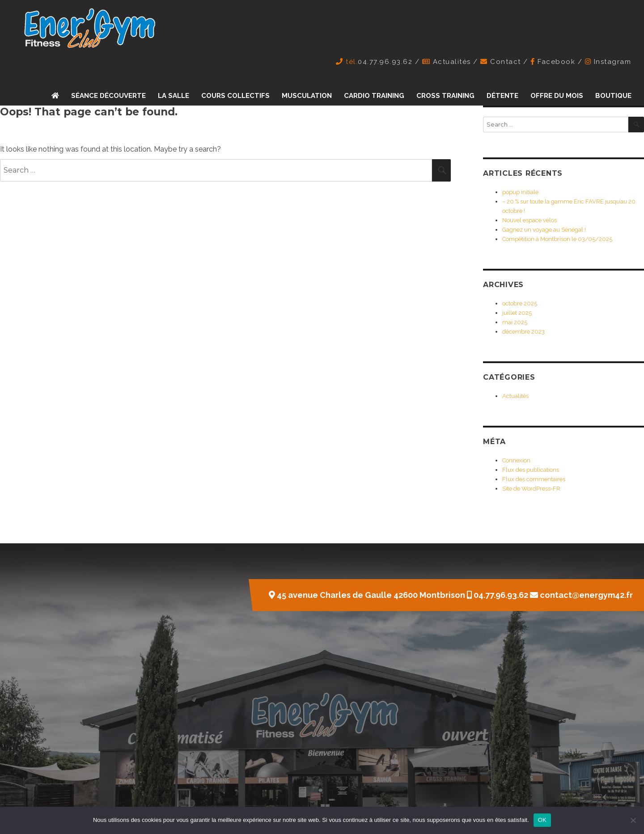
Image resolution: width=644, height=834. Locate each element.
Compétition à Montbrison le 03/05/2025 (557, 239)
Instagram (613, 62)
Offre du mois (557, 96)
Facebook (556, 62)
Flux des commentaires (534, 479)
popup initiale (520, 192)
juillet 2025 (517, 313)
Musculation (307, 96)
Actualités (452, 62)
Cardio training (374, 96)
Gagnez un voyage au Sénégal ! (544, 230)
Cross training (445, 96)
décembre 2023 (523, 332)
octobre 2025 (520, 303)
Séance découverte (108, 96)
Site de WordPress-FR (531, 489)
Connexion (516, 460)
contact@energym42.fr (586, 595)
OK (542, 820)
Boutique (613, 96)
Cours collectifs (235, 96)
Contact (506, 62)
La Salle (174, 96)
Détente (502, 96)
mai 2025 (515, 322)
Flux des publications (531, 470)
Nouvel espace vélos (530, 220)
